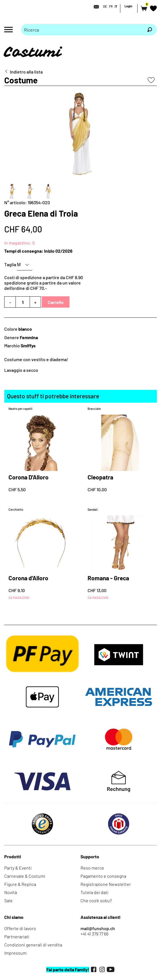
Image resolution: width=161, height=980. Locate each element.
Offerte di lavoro (20, 928)
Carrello (56, 302)
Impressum (15, 953)
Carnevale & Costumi (25, 876)
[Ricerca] (150, 30)
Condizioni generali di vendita (33, 945)
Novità (11, 892)
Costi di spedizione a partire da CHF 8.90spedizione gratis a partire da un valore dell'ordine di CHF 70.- (44, 283)
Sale (8, 900)
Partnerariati (17, 936)
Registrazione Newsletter (106, 884)
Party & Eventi (18, 868)
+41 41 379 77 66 (94, 934)
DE (105, 6)
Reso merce (92, 868)
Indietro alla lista (26, 72)
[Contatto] (95, 7)
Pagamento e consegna (103, 876)
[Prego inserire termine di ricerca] (82, 30)
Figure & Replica (20, 884)
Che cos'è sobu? (96, 900)
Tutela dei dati (94, 892)
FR (111, 6)
